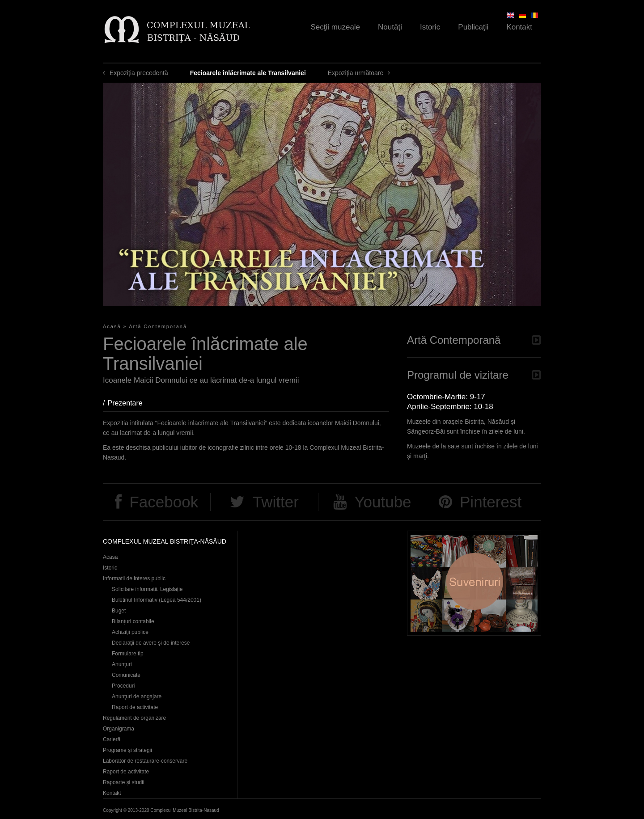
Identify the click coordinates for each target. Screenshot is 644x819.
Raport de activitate (135, 707)
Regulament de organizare (134, 718)
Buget (119, 611)
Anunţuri (122, 664)
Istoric (430, 27)
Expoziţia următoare (356, 73)
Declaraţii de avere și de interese (151, 643)
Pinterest (491, 502)
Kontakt (519, 27)
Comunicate (126, 675)
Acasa (110, 557)
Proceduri (123, 686)
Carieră (112, 739)
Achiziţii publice (130, 632)
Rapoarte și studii (124, 782)
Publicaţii (473, 27)
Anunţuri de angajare (137, 697)
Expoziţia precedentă (139, 73)
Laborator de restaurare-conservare (145, 761)
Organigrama (119, 729)
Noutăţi (390, 27)
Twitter (276, 502)
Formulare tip (128, 654)
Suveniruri (474, 583)
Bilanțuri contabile (133, 621)
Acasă (112, 326)
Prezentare (129, 403)
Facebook (164, 502)
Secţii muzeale (336, 27)
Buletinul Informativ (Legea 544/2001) (157, 600)
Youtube (383, 502)
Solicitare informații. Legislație (147, 589)
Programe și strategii (127, 750)
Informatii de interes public (134, 578)
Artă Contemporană (158, 326)
